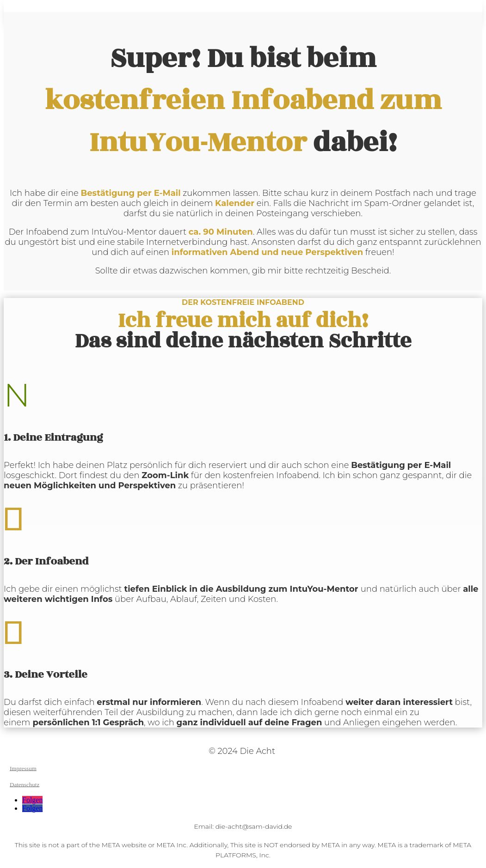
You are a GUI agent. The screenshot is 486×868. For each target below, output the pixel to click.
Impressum (23, 768)
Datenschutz (25, 784)
